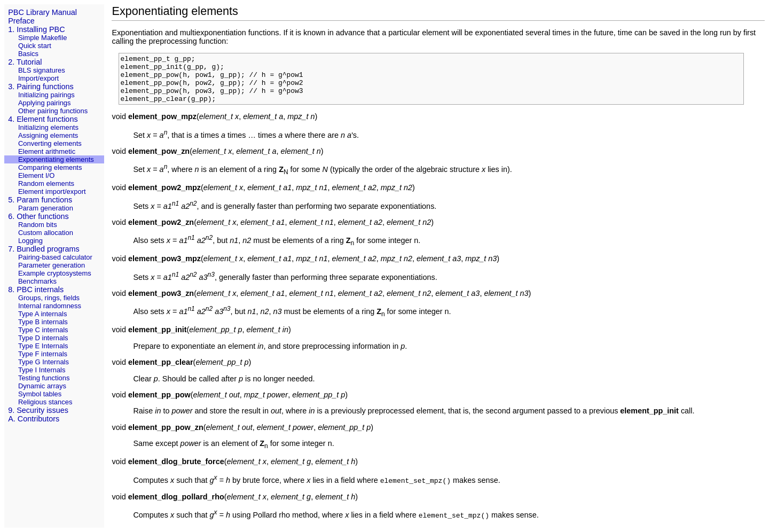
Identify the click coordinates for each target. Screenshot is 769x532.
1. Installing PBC (36, 29)
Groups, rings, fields (49, 298)
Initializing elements (48, 127)
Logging (30, 241)
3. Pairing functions (41, 87)
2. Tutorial (25, 62)
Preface (21, 21)
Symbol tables (40, 394)
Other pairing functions (53, 111)
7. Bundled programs (44, 249)
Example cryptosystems (55, 273)
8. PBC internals (36, 290)
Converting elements (50, 143)
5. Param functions (40, 200)
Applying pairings (45, 103)
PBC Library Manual (42, 12)
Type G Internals (44, 362)
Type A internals (42, 314)
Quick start (35, 46)
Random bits (38, 225)
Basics (28, 54)
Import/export (38, 78)
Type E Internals (43, 346)
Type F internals (43, 354)
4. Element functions (43, 119)
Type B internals (43, 322)
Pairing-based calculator (55, 257)
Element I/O (36, 175)
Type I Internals (42, 370)
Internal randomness (50, 306)
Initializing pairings (46, 95)
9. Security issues (38, 410)
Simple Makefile (42, 38)
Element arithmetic (47, 151)
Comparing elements (50, 167)
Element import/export (52, 191)
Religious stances (45, 402)
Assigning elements (48, 135)
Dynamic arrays (42, 386)
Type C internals (43, 330)
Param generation (46, 208)
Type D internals (43, 338)
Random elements (46, 183)
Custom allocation (46, 233)
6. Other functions (38, 216)
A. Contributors (34, 419)
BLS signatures (42, 70)
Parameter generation (52, 265)
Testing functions (44, 378)
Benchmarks (37, 281)
